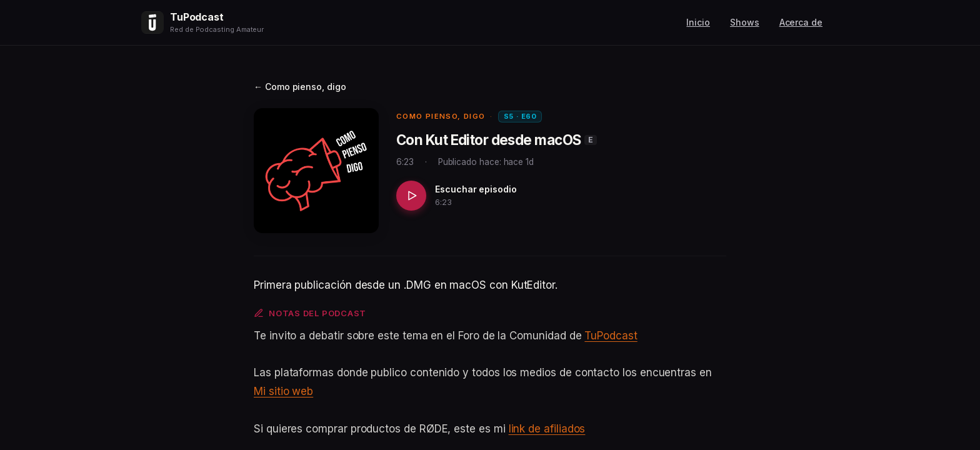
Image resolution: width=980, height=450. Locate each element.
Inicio (698, 22)
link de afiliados (547, 429)
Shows (745, 22)
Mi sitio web (283, 391)
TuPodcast (611, 336)
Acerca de (801, 22)
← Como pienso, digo (300, 87)
